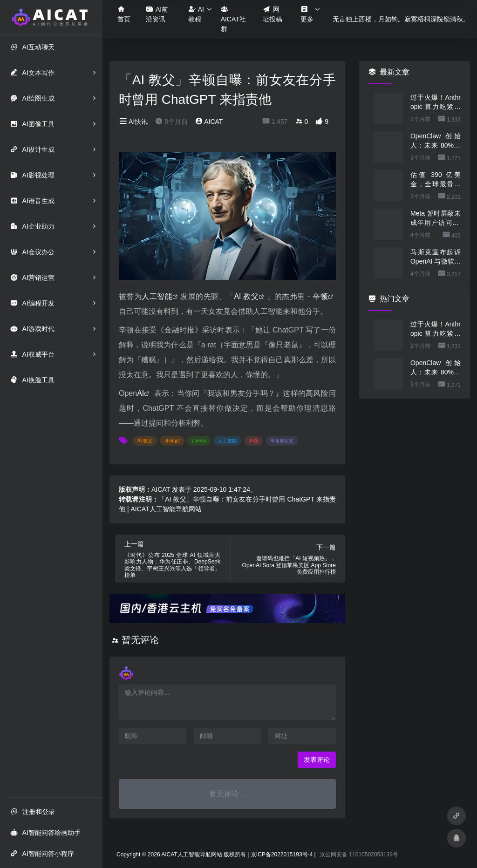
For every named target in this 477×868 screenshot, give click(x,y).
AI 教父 (246, 296)
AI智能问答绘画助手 (45, 832)
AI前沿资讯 (157, 14)
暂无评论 (140, 640)
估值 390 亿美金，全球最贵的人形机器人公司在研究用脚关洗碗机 (436, 180)
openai (199, 441)
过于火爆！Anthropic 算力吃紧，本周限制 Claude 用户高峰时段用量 (436, 102)
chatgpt (172, 441)
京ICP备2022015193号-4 (282, 854)
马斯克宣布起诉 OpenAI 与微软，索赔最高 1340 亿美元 (436, 257)
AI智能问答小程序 (42, 853)
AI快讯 (133, 122)
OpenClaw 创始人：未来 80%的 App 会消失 (436, 141)
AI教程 (196, 14)
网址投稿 (273, 14)
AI (140, 393)
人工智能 (157, 296)
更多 (307, 14)
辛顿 (320, 296)
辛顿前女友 (282, 441)
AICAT (209, 122)
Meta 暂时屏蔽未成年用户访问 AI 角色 (436, 218)
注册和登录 (33, 811)
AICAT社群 (233, 19)
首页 (124, 14)
